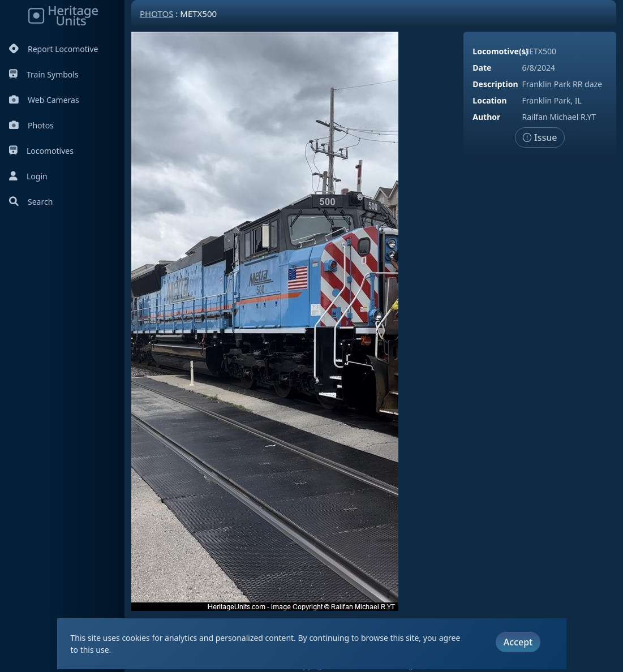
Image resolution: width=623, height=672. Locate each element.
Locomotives (41, 151)
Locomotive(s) (500, 51)
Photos (31, 125)
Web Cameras (44, 100)
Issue (540, 137)
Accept (518, 642)
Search (31, 202)
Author (486, 117)
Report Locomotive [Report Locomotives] (53, 49)
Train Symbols (44, 74)
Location (489, 100)
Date (482, 68)
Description (495, 84)
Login (28, 176)
